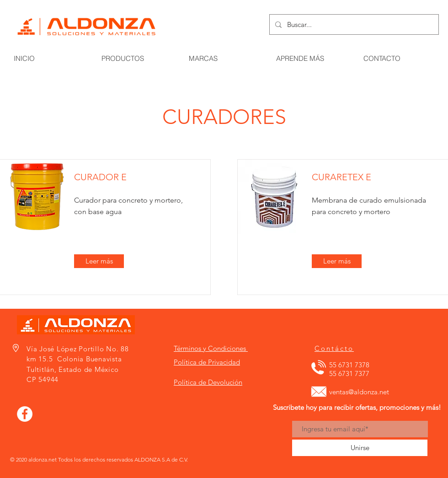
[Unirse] (360, 448)
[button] (431, 38)
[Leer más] (99, 261)
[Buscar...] (353, 24)
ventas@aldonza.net (359, 392)
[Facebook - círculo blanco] (25, 414)
